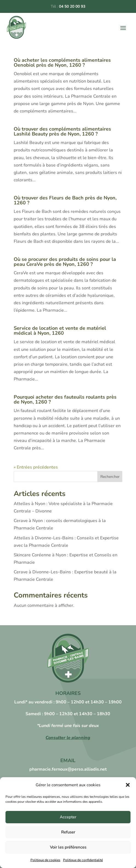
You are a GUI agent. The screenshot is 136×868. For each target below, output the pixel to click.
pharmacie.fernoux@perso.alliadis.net (68, 769)
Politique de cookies (45, 860)
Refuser (68, 832)
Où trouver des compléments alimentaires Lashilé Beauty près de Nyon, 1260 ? (62, 131)
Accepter (68, 817)
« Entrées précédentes (36, 467)
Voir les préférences (68, 847)
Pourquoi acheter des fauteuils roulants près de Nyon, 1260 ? (65, 399)
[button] (128, 785)
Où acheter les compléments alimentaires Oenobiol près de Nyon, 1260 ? (62, 63)
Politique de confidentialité (83, 860)
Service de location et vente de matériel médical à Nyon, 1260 (60, 331)
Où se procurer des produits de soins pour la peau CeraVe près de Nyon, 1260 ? (65, 262)
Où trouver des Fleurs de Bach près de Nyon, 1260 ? (65, 200)
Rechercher (110, 477)
